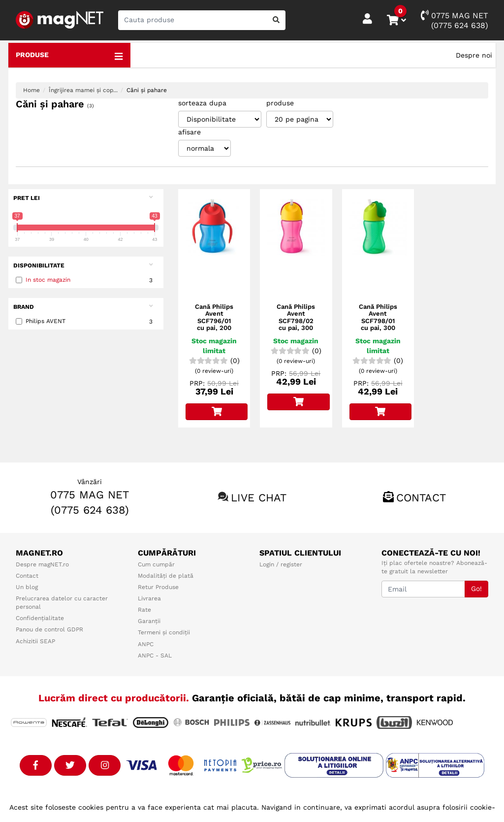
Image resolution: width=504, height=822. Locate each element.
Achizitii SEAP (35, 641)
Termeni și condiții (164, 632)
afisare (189, 132)
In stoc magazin (48, 280)
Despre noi (474, 55)
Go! (476, 589)
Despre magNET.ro (42, 564)
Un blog (27, 587)
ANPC (146, 644)
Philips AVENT (86, 322)
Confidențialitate (40, 618)
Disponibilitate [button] (83, 265)
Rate (144, 610)
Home (31, 90)
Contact (421, 498)
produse (280, 103)
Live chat (259, 498)
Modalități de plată (166, 576)
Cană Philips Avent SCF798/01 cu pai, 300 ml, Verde (378, 321)
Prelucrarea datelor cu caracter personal (62, 603)
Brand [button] (83, 307)
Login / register (281, 564)
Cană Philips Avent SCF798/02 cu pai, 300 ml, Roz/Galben (296, 324)
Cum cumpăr (156, 564)
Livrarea (149, 598)
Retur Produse (158, 587)
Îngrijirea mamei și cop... (83, 90)
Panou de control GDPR (49, 629)
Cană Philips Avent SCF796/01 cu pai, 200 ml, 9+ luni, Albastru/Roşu (214, 324)
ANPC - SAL (155, 656)
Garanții (149, 621)
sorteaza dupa (202, 103)
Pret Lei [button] (83, 198)
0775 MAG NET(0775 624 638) (455, 20)
